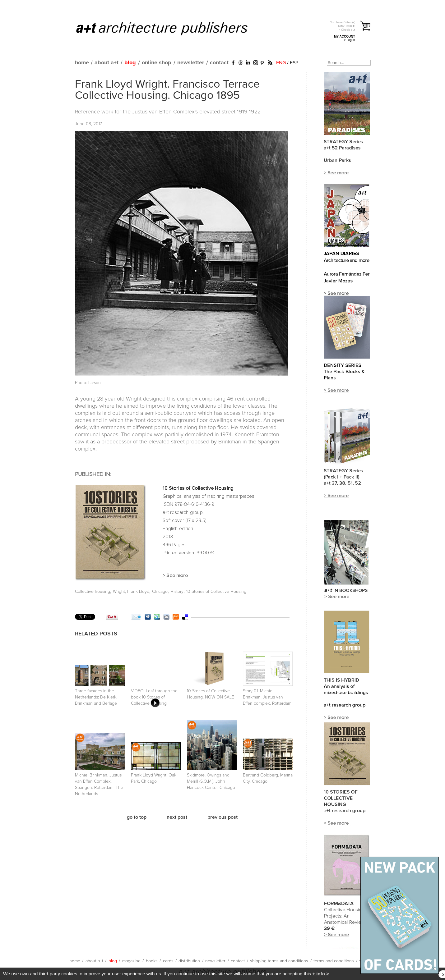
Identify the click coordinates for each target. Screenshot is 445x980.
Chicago (160, 592)
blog (130, 63)
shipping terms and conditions (279, 961)
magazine (131, 961)
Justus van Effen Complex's (166, 112)
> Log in (350, 40)
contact (219, 63)
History (177, 592)
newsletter (191, 63)
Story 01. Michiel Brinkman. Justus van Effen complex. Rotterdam (267, 697)
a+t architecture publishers (170, 28)
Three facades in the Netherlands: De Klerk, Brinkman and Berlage (96, 697)
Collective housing (93, 592)
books (152, 961)
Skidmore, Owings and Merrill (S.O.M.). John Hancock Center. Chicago (211, 781)
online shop (157, 63)
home (82, 63)
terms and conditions (334, 961)
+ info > (320, 974)
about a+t (107, 63)
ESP (294, 63)
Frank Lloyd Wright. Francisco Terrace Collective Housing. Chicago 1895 (167, 90)
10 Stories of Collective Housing (216, 592)
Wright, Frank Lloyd (131, 592)
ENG (281, 63)
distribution (189, 961)
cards (168, 961)
